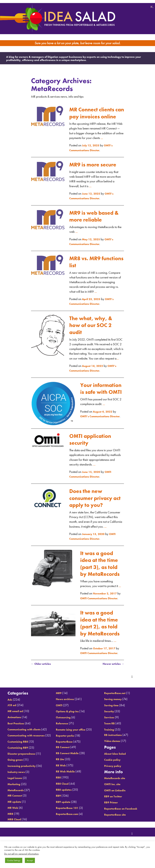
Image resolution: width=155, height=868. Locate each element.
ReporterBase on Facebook (124, 820)
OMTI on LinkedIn (117, 801)
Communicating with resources (28, 751)
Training (111, 740)
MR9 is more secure (87, 154)
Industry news (16, 792)
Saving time (113, 716)
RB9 (58, 813)
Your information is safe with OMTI (102, 384)
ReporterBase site (117, 826)
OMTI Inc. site (114, 795)
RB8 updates (64, 807)
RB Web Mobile (66, 788)
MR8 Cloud (63, 704)
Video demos (114, 752)
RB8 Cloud (63, 801)
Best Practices (16, 734)
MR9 (59, 710)
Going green (15, 780)
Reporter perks (66, 753)
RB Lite (60, 776)
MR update (14, 822)
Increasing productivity (22, 786)
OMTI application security (94, 438)
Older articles (42, 687)
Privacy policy (115, 777)
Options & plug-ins (69, 728)
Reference (62, 740)
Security (110, 722)
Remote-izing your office (73, 747)
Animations (14, 728)
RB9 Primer (113, 813)
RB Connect (63, 764)
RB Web (61, 782)
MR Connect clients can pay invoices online (96, 95)
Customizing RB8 (18, 762)
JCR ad (11, 716)
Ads (9, 711)
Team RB (111, 734)
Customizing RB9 (18, 768)
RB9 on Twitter (115, 807)
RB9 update (64, 819)
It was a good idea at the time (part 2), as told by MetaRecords (100, 637)
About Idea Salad (117, 765)
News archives (66, 716)
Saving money (115, 710)
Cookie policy (114, 771)
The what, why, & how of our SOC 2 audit (95, 318)
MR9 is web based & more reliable (96, 209)
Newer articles (112, 687)
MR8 (10, 834)
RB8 (58, 795)
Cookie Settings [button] (14, 860)
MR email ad (15, 722)
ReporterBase (65, 759)
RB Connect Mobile (69, 770)
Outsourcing (64, 734)
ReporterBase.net (117, 704)
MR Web (12, 828)
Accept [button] (30, 860)
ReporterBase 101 (68, 825)
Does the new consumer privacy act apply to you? (95, 497)
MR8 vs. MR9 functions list (88, 254)
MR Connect (15, 816)
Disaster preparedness (22, 774)
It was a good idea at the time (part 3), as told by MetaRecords (100, 566)
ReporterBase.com (68, 831)
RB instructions (115, 746)
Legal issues (15, 798)
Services (110, 728)
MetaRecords (16, 811)
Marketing (14, 805)
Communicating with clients (26, 740)
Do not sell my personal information (21, 854)
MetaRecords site (117, 789)
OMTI (59, 722)
